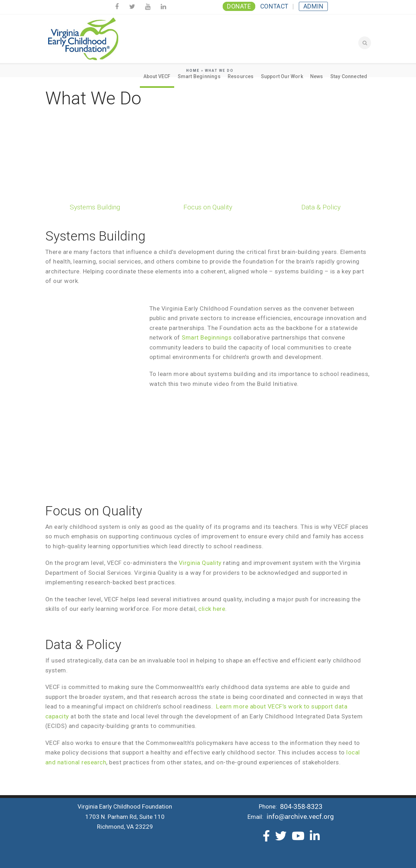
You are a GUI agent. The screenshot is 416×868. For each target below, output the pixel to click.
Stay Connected (349, 76)
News (317, 76)
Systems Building (95, 207)
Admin (314, 6)
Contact (274, 6)
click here (212, 609)
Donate (239, 6)
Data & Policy (321, 207)
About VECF (157, 76)
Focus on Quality (208, 207)
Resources (241, 76)
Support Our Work (282, 76)
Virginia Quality (200, 563)
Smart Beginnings (199, 76)
